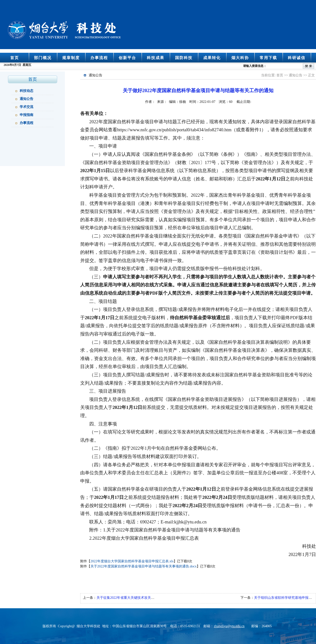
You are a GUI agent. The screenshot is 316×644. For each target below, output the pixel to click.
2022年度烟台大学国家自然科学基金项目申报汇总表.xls (132, 561)
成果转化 (212, 58)
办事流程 (99, 58)
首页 (15, 58)
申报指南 (26, 115)
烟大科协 (240, 58)
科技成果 (156, 58)
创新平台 (127, 58)
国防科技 (184, 58)
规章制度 (71, 58)
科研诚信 (297, 58)
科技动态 (26, 91)
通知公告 (26, 99)
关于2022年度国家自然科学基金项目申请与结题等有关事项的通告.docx (144, 566)
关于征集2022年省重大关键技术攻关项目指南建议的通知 (139, 598)
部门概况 (43, 58)
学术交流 (26, 107)
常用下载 (268, 58)
